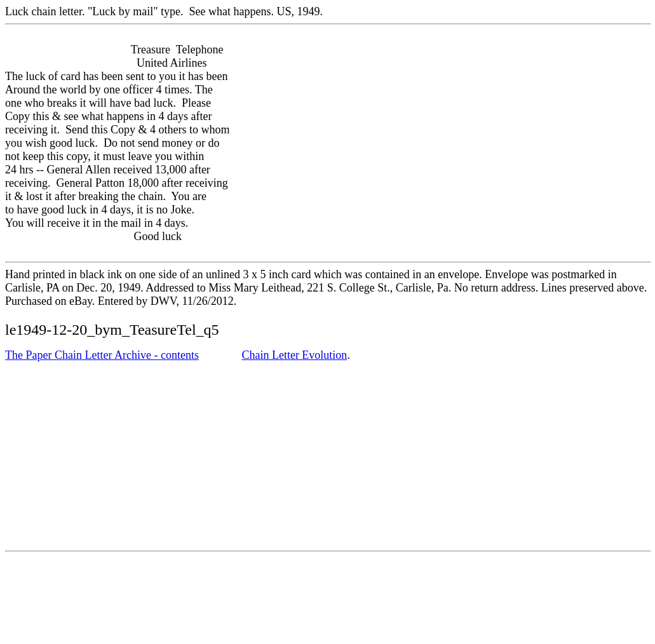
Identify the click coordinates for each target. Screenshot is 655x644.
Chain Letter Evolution (294, 355)
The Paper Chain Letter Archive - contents (102, 355)
